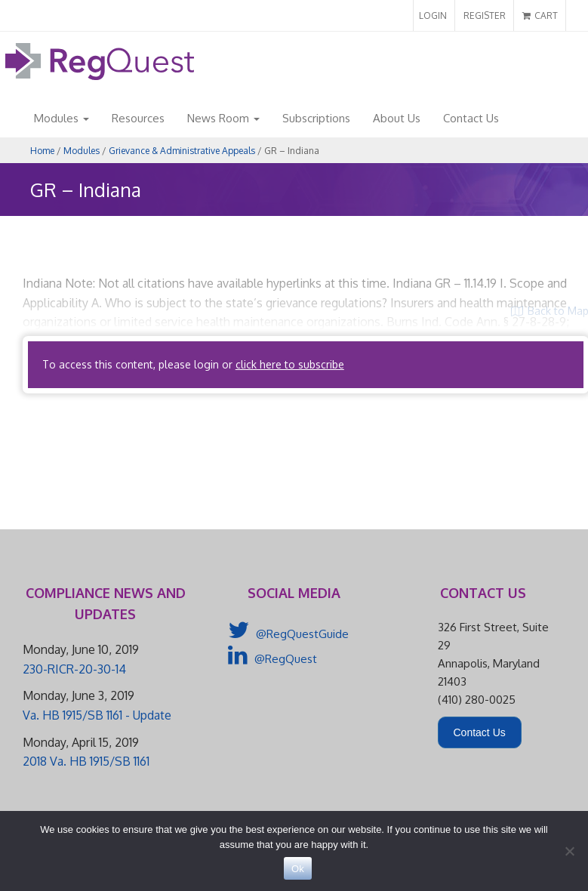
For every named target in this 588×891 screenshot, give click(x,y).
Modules (62, 118)
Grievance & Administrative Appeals (182, 151)
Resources (138, 118)
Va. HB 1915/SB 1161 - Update (97, 715)
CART (540, 15)
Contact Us (471, 118)
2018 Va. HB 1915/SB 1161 (86, 761)
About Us (397, 118)
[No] (569, 851)
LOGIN (433, 15)
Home (42, 151)
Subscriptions (316, 118)
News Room (223, 118)
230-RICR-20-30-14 (74, 669)
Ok (298, 869)
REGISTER (485, 15)
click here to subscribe (290, 364)
